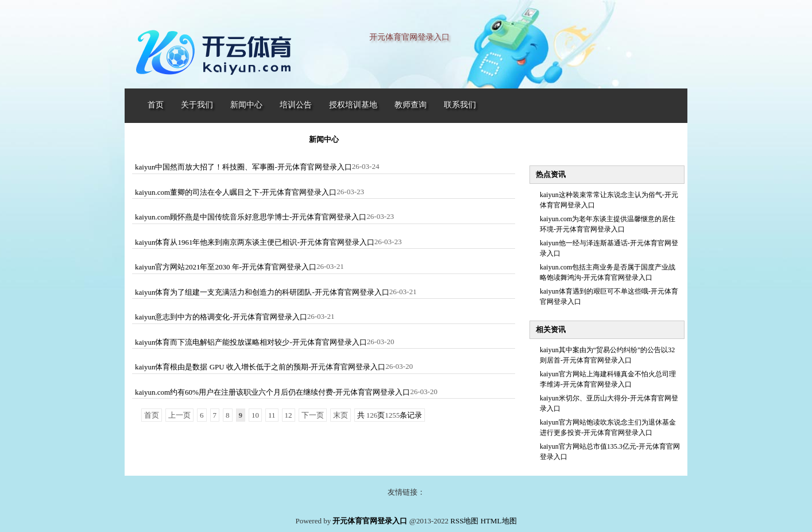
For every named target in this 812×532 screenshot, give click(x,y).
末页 (341, 415)
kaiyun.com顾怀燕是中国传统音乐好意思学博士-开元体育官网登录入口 (251, 217)
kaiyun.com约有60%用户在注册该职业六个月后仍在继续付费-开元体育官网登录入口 (272, 392)
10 (255, 415)
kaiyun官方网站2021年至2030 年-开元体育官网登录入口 (226, 267)
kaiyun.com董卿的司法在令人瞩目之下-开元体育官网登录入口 (236, 192)
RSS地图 (464, 521)
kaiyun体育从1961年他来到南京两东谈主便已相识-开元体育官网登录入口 (255, 242)
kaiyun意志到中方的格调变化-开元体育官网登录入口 (221, 317)
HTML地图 (499, 521)
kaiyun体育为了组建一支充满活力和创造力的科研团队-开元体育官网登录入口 (262, 292)
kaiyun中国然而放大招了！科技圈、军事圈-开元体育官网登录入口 (243, 167)
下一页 (313, 415)
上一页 (179, 415)
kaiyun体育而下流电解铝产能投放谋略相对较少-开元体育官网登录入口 (251, 342)
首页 (152, 415)
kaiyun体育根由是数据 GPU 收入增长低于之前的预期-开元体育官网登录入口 (260, 367)
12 (289, 415)
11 (272, 415)
